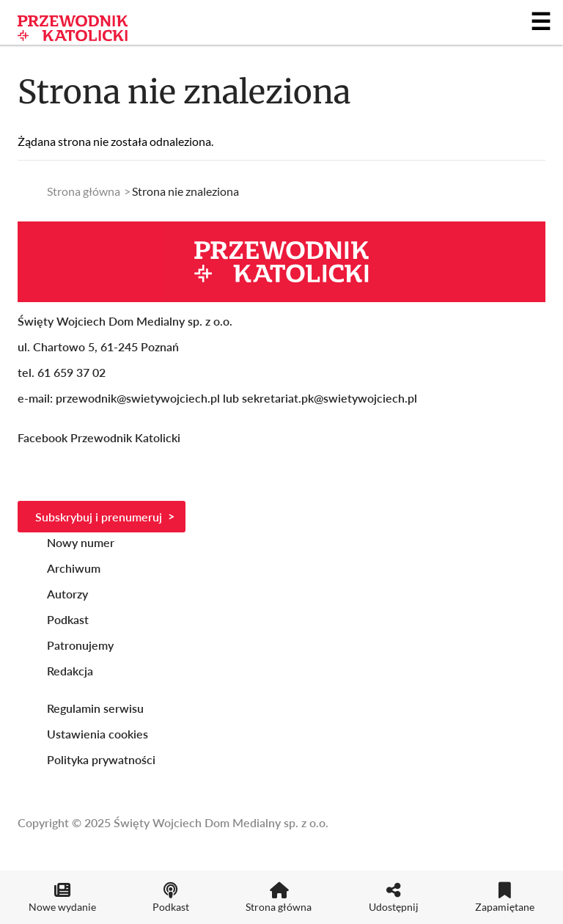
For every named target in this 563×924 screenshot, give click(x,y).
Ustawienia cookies (97, 734)
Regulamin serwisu (95, 708)
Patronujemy (80, 645)
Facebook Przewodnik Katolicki (100, 437)
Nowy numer (81, 542)
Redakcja (70, 671)
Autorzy (67, 594)
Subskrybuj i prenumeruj (99, 517)
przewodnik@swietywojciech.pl (138, 398)
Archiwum (74, 568)
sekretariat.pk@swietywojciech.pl (330, 398)
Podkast (68, 619)
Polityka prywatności (101, 759)
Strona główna (84, 191)
